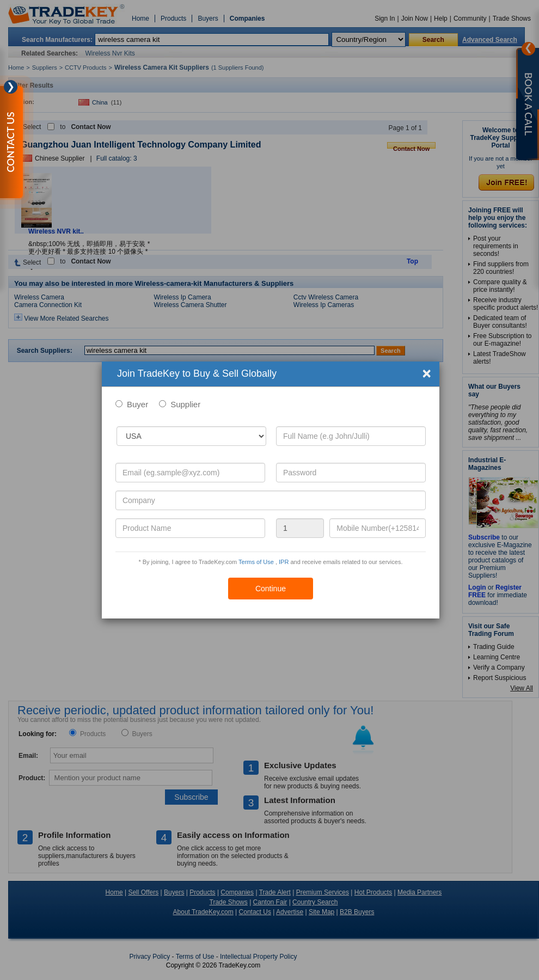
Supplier (185, 404)
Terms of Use (256, 562)
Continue (271, 589)
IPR (284, 562)
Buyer (137, 404)
